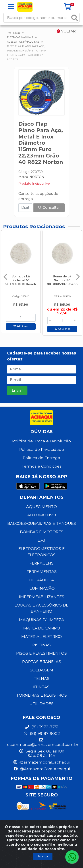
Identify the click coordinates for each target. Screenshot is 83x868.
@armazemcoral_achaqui (41, 762)
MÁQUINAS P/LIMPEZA (42, 620)
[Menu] (11, 7)
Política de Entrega (41, 458)
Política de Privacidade (42, 449)
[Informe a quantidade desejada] (21, 318)
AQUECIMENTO (41, 507)
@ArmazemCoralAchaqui (42, 769)
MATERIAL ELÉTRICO (42, 636)
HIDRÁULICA (42, 580)
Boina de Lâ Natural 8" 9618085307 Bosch (62, 280)
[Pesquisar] (75, 18)
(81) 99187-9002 (42, 733)
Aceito (43, 856)
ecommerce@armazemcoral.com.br (43, 742)
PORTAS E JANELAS (42, 662)
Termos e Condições (41, 466)
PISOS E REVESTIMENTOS (41, 653)
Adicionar (21, 326)
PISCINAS (41, 645)
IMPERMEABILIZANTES (42, 597)
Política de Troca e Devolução (41, 441)
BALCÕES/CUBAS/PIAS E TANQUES (42, 523)
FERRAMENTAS (42, 571)
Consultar (49, 208)
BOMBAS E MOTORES (42, 532)
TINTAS (41, 687)
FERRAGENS (41, 563)
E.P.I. (42, 540)
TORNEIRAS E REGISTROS (41, 695)
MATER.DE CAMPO (42, 628)
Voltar (66, 31)
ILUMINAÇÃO (42, 588)
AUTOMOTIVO (42, 515)
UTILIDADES (41, 704)
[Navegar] (5, 277)
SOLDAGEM (41, 670)
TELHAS (41, 678)
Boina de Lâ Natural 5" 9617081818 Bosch (21, 280)
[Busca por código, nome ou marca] (37, 18)
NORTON (37, 177)
